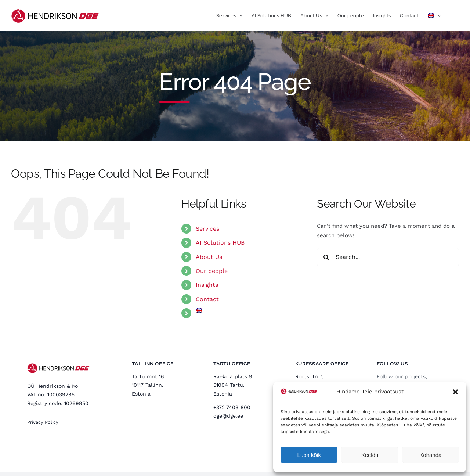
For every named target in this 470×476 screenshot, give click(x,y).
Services (207, 229)
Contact (207, 299)
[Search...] (388, 257)
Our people (212, 271)
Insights (207, 285)
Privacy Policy (43, 422)
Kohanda (430, 455)
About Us (209, 257)
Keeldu (370, 455)
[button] (455, 392)
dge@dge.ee (228, 416)
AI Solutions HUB (220, 243)
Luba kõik (309, 455)
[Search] (326, 257)
